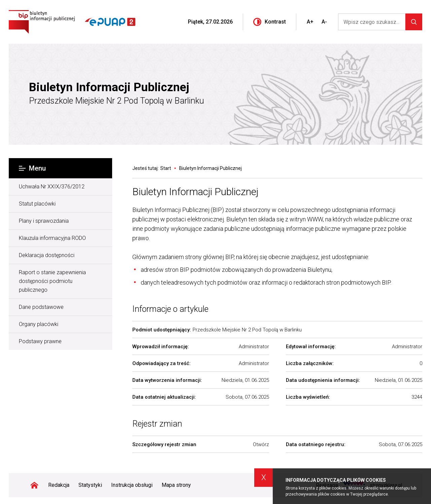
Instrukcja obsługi (132, 485)
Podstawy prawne (40, 341)
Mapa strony (176, 485)
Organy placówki (39, 324)
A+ (310, 22)
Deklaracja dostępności (47, 255)
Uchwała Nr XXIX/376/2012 (52, 187)
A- (324, 22)
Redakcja (59, 485)
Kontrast (270, 22)
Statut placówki (37, 204)
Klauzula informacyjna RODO (52, 238)
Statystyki (90, 485)
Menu (32, 168)
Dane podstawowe (41, 307)
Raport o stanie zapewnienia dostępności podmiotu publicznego (52, 281)
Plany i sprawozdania (44, 221)
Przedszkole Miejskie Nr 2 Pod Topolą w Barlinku (117, 101)
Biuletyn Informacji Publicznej (109, 87)
